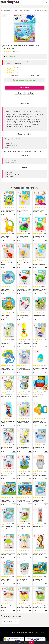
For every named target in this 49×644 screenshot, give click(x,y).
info (14, 214)
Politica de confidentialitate (25, 632)
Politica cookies (39, 632)
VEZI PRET (24, 88)
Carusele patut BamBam (41, 10)
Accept (31, 642)
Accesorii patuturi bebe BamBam (23, 10)
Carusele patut (8, 10)
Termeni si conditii (10, 632)
